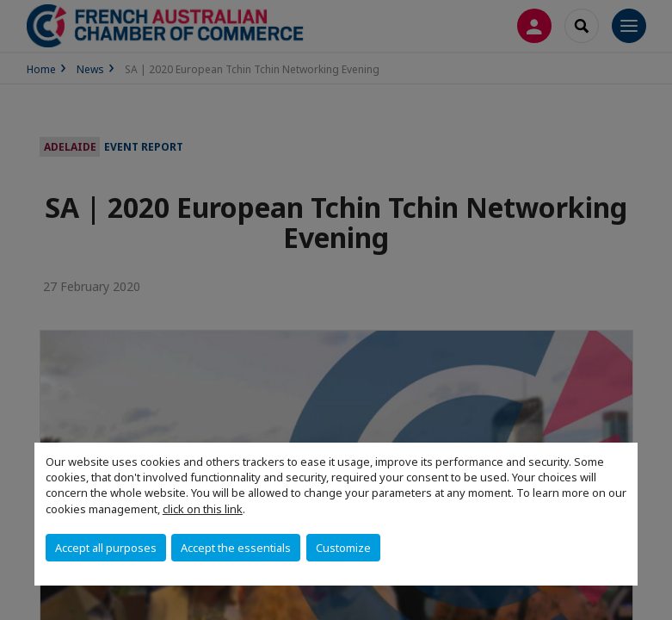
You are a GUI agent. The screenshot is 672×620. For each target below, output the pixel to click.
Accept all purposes (106, 548)
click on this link (203, 509)
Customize (343, 548)
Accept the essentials (236, 548)
